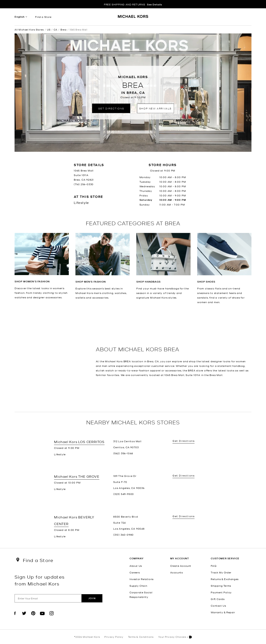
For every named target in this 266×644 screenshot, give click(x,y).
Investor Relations (142, 579)
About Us (136, 566)
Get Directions (111, 108)
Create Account (181, 566)
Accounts (177, 572)
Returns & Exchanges (225, 579)
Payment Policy (221, 592)
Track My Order (221, 572)
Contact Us (218, 606)
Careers (135, 572)
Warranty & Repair (223, 612)
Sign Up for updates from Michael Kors (40, 580)
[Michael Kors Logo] (133, 18)
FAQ (214, 566)
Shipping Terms (221, 586)
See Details (155, 4)
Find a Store (43, 17)
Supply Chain (138, 586)
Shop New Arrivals (155, 108)
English (20, 17)
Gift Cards (218, 599)
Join (92, 598)
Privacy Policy (114, 637)
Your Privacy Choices (175, 637)
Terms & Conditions (141, 637)
